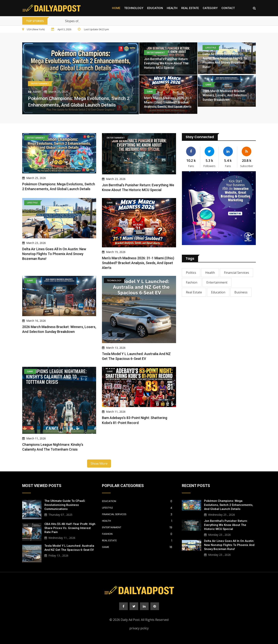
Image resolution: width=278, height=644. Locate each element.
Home (116, 8)
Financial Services (236, 273)
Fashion (192, 282)
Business (241, 292)
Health (172, 8)
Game (137, 547)
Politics (191, 273)
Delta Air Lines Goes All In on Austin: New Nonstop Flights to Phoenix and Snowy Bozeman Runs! (54, 254)
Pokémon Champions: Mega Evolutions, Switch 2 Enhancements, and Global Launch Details (229, 505)
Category (210, 8)
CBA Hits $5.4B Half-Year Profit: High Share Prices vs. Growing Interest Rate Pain (70, 528)
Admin (37, 92)
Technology (134, 8)
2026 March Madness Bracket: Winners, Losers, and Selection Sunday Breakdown (225, 95)
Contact (228, 8)
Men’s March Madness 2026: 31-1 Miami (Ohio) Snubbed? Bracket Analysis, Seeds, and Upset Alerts (168, 102)
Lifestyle (137, 508)
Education (155, 8)
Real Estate (190, 8)
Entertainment (217, 282)
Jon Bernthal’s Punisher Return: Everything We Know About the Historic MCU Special (166, 63)
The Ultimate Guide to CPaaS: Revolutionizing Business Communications (65, 505)
